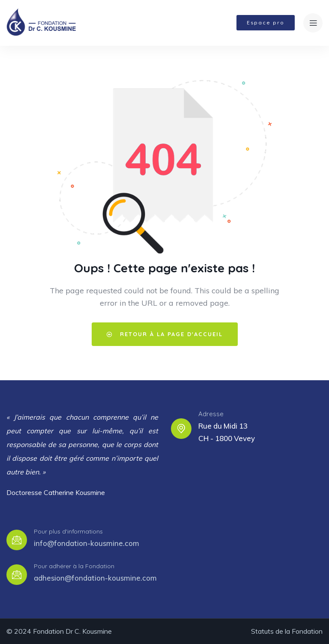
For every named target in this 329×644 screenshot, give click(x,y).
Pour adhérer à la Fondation (74, 566)
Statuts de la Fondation (287, 631)
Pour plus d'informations (68, 531)
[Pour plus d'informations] (17, 540)
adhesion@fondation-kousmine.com (95, 578)
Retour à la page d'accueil (165, 334)
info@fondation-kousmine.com (87, 543)
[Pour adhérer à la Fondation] (17, 575)
